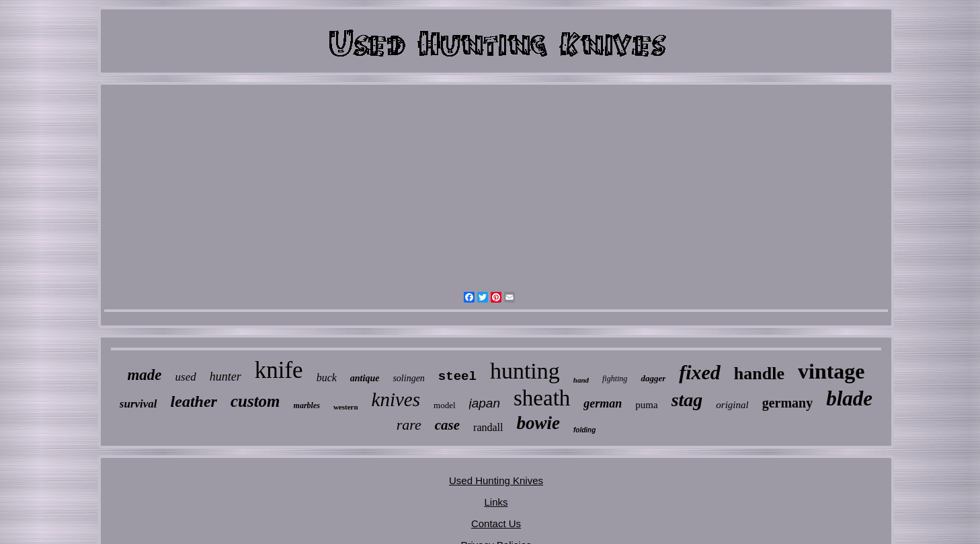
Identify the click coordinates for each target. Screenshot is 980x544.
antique (365, 378)
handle (759, 374)
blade (849, 398)
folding (584, 430)
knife (279, 370)
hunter (226, 377)
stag (687, 400)
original (732, 405)
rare (409, 425)
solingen (408, 378)
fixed (700, 372)
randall (488, 427)
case (447, 425)
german (603, 403)
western (346, 407)
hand (581, 380)
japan (485, 403)
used (186, 377)
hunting (525, 371)
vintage (831, 371)
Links (496, 502)
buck (327, 378)
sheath (542, 398)
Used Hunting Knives (496, 480)
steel (457, 377)
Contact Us (496, 523)
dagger (653, 378)
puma (646, 405)
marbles (307, 405)
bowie (538, 423)
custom (255, 401)
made (144, 375)
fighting (615, 379)
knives (396, 399)
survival (138, 404)
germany (788, 403)
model (445, 405)
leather (194, 401)
